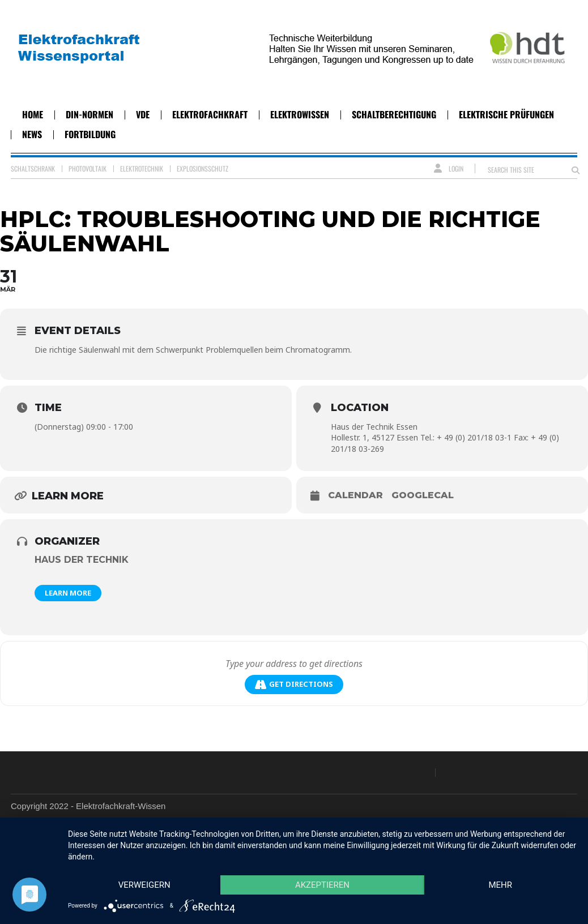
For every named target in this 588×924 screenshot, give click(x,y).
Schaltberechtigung (394, 114)
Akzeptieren (322, 885)
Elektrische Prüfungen (506, 114)
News (32, 134)
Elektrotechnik (142, 168)
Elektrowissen (300, 114)
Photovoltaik (88, 168)
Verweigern (144, 885)
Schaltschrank (33, 168)
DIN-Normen (90, 114)
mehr (500, 885)
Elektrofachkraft (210, 114)
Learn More (68, 593)
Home (33, 114)
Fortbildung (90, 134)
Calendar (355, 495)
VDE (143, 114)
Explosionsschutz (203, 168)
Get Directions (294, 684)
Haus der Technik (82, 560)
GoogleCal (423, 495)
